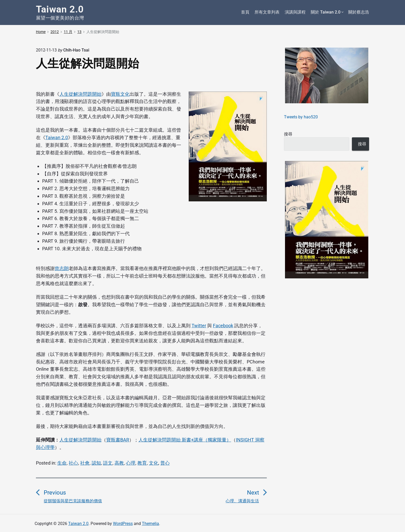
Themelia (150, 524)
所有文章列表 (267, 12)
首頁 (245, 12)
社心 (73, 463)
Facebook (223, 326)
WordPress (123, 524)
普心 (165, 463)
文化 (154, 463)
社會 (85, 463)
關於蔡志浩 (359, 12)
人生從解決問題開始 (80, 94)
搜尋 (288, 134)
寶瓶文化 (120, 94)
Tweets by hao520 (301, 117)
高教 (119, 463)
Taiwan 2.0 (57, 137)
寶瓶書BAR (118, 440)
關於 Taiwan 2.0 (327, 12)
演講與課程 (295, 12)
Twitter (199, 326)
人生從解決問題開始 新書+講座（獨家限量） (185, 440)
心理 (131, 463)
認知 (96, 463)
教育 (142, 463)
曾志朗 (62, 268)
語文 (108, 463)
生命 (62, 463)
